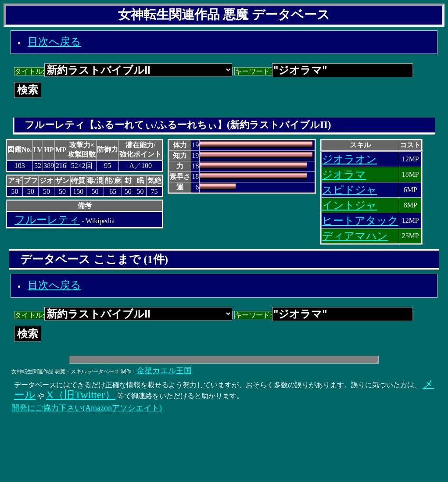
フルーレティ (47, 220)
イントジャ (349, 205)
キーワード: (324, 71)
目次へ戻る (54, 42)
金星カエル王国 (164, 371)
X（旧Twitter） (81, 395)
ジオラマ (344, 175)
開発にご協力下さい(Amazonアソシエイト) (87, 408)
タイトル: (123, 71)
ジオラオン (349, 159)
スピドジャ (349, 190)
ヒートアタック (360, 221)
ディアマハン (355, 236)
